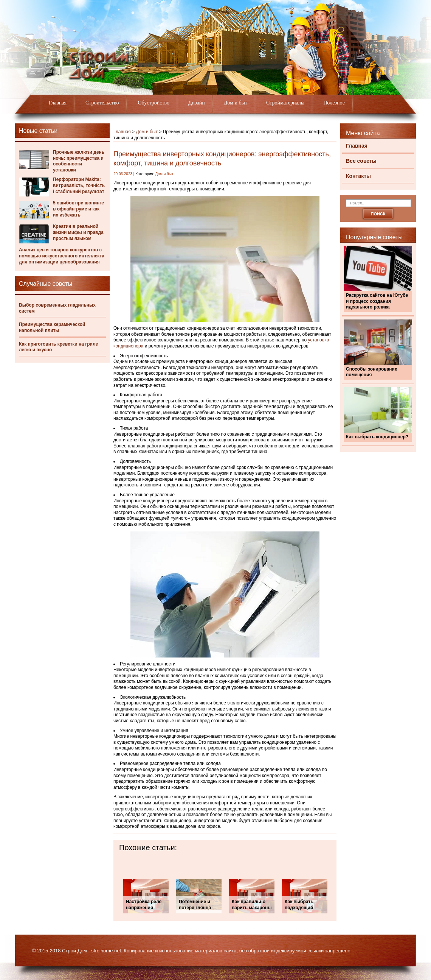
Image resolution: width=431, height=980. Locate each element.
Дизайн (197, 103)
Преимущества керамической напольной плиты (52, 327)
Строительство (102, 103)
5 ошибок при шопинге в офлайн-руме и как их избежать (78, 209)
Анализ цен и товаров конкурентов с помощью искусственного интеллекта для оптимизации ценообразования (62, 256)
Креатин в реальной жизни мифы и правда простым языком (78, 232)
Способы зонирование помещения (372, 372)
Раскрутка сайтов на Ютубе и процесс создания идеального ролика (377, 301)
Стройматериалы (285, 103)
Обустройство (153, 103)
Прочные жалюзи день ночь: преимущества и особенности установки (79, 161)
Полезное (334, 103)
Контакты (358, 176)
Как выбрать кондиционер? (377, 437)
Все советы (361, 161)
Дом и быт (236, 103)
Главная (58, 103)
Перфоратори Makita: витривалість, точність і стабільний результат (79, 185)
